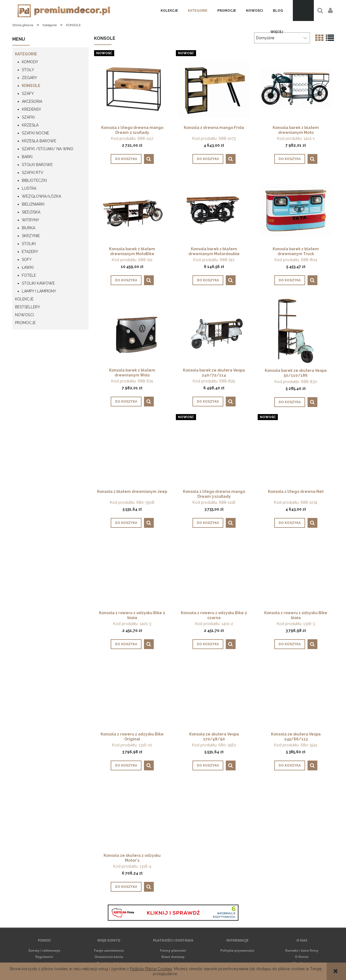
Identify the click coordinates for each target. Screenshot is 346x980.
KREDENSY (31, 109)
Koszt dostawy (173, 957)
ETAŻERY (30, 252)
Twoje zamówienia (109, 950)
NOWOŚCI (24, 315)
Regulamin (44, 957)
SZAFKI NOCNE (35, 133)
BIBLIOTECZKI (34, 180)
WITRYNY (31, 220)
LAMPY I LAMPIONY (39, 291)
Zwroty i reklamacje (44, 950)
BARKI (27, 157)
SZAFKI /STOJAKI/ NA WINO (48, 149)
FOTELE (29, 275)
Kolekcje (24, 299)
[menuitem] (169, 11)
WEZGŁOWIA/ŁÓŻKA (41, 196)
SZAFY (28, 94)
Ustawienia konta (109, 957)
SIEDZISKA (31, 212)
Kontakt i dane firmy (302, 950)
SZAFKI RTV (33, 173)
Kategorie (26, 54)
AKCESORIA (32, 101)
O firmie (302, 957)
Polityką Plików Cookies (151, 969)
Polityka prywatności (237, 950)
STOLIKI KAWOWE (38, 283)
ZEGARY (29, 78)
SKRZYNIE (31, 236)
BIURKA (28, 228)
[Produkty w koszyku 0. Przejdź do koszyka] (303, 10)
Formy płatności (173, 950)
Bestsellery (28, 307)
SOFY (27, 260)
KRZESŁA (30, 125)
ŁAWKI (28, 267)
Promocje (25, 323)
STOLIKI (29, 244)
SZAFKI (28, 117)
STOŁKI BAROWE (37, 165)
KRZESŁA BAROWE (39, 141)
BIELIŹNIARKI (33, 204)
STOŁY (28, 70)
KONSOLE (31, 86)
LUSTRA (29, 188)
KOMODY (30, 62)
